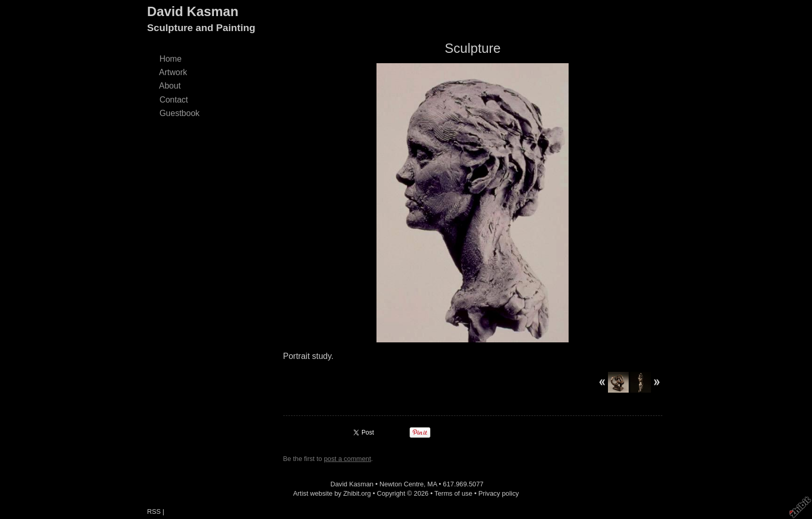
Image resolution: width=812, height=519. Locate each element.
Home (170, 59)
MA (432, 484)
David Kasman (193, 11)
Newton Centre (402, 484)
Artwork (173, 72)
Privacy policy (499, 493)
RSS (154, 511)
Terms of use (453, 493)
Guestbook (179, 113)
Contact (174, 100)
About (170, 86)
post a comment (347, 459)
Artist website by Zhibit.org (332, 493)
